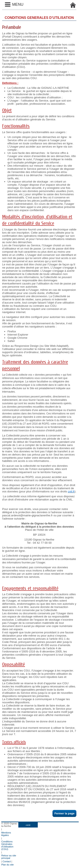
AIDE (28, 825)
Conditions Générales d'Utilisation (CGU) (7, 845)
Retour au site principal (9, 857)
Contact (7, 861)
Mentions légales (6, 834)
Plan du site (7, 865)
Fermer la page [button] (64, 813)
